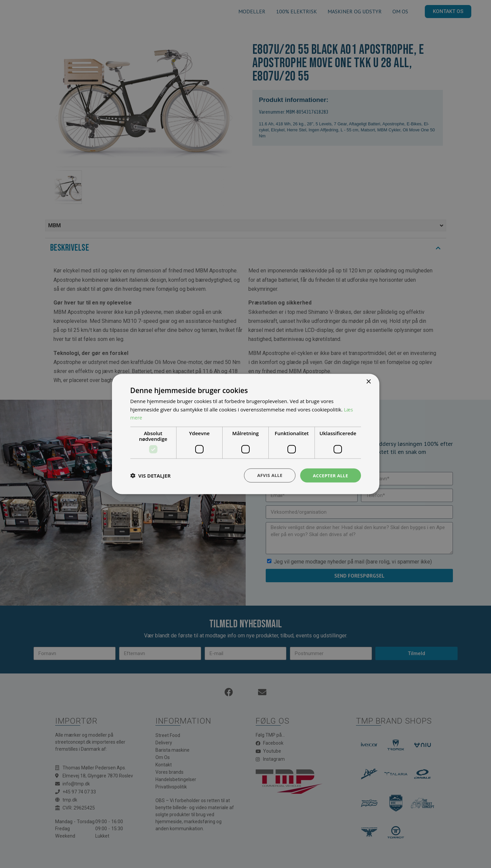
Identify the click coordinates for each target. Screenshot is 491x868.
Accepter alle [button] (329, 475)
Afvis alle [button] (267, 475)
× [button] (369, 381)
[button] (151, 476)
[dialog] (245, 434)
